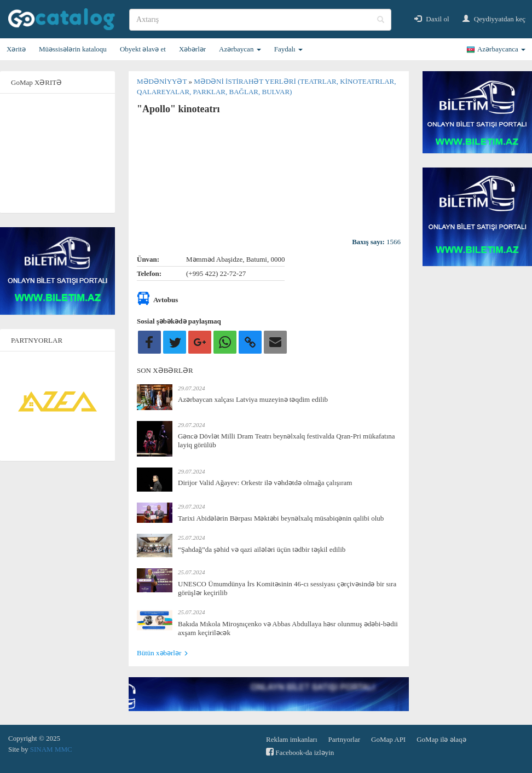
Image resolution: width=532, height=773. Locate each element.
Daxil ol (432, 19)
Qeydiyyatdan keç (494, 19)
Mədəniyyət (163, 81)
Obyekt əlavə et (143, 49)
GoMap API (388, 739)
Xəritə (16, 49)
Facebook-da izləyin (300, 752)
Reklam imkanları (292, 739)
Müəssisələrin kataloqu (73, 49)
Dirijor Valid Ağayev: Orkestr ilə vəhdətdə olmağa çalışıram (265, 483)
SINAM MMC (51, 749)
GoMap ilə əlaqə (441, 739)
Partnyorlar (344, 739)
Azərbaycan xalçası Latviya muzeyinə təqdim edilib (253, 399)
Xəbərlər (192, 49)
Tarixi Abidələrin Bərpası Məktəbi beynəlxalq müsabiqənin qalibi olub (281, 518)
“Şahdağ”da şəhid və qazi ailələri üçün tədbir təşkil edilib (262, 549)
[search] (260, 20)
